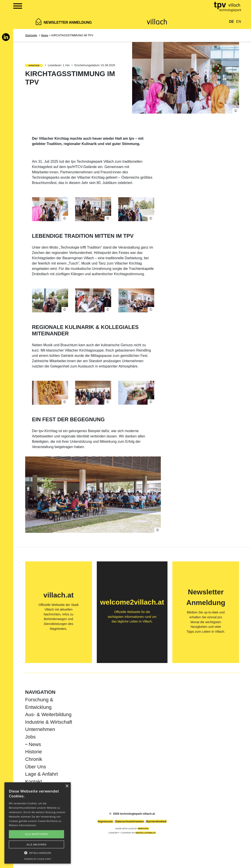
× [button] (67, 786)
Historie (34, 752)
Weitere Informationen (22, 825)
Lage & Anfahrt (42, 774)
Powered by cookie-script (38, 859)
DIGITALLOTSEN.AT (145, 833)
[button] (38, 853)
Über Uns (36, 767)
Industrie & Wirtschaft (49, 722)
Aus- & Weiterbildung (48, 714)
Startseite (31, 35)
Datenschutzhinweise (129, 821)
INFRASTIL (143, 828)
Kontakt (34, 782)
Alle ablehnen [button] (36, 844)
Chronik (34, 759)
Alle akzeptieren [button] (37, 834)
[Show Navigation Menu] (13, 7)
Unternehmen (40, 729)
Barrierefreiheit (156, 821)
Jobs (30, 737)
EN (239, 22)
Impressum (105, 821)
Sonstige (34, 65)
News (45, 35)
